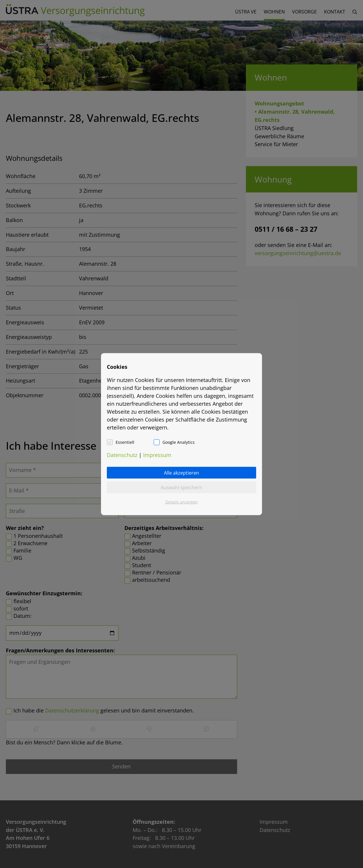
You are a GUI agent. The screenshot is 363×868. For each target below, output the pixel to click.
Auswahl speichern (181, 487)
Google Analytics (179, 442)
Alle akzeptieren (181, 473)
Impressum (157, 455)
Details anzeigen (182, 502)
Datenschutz (122, 455)
